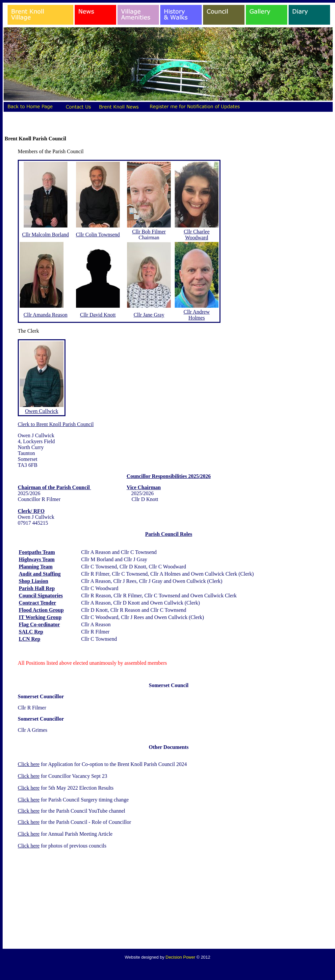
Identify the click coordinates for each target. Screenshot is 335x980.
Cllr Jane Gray (149, 315)
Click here (29, 764)
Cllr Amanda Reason (46, 315)
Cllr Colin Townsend (98, 235)
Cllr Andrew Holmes (197, 315)
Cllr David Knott (98, 315)
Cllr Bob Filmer (149, 232)
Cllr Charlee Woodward (197, 235)
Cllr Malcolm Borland (45, 235)
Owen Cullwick (42, 411)
